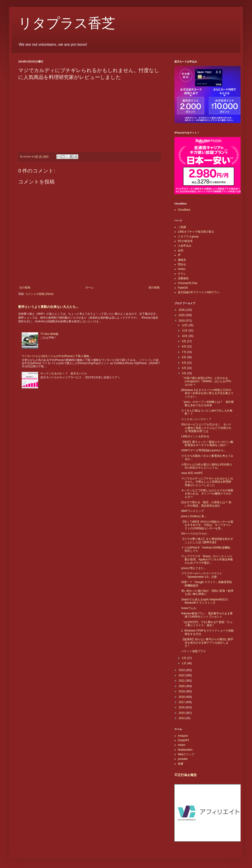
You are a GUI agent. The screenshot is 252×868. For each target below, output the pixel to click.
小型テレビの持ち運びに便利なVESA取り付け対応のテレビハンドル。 (207, 466)
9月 (184, 341)
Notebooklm (185, 750)
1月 (184, 663)
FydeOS (183, 288)
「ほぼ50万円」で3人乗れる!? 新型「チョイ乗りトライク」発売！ (207, 624)
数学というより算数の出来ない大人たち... (48, 307)
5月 (184, 363)
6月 (184, 357)
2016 (182, 707)
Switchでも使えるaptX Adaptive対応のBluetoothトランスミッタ (205, 601)
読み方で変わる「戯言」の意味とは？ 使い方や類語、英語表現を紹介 (206, 504)
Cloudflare (184, 210)
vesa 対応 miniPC (192, 473)
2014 (182, 718)
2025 (182, 315)
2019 (182, 691)
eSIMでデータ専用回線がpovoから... (204, 450)
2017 (182, 702)
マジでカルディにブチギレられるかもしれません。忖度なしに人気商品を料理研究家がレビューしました (207, 482)
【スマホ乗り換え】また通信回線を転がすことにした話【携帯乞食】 (207, 540)
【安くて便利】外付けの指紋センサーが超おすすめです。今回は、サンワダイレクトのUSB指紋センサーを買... (207, 525)
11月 (185, 331)
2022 (182, 675)
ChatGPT (184, 740)
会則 (181, 250)
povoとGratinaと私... (194, 516)
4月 (184, 368)
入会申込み (185, 246)
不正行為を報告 (186, 775)
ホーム (89, 288)
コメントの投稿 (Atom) (39, 294)
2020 (182, 686)
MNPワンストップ (193, 511)
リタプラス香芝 (67, 23)
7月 (184, 352)
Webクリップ (186, 754)
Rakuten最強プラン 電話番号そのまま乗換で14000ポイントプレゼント (207, 615)
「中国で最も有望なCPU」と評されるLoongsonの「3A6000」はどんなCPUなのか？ (206, 381)
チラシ (182, 274)
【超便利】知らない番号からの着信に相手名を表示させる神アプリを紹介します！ (207, 643)
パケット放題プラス (194, 651)
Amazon (183, 736)
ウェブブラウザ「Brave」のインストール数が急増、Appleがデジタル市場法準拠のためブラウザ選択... (207, 560)
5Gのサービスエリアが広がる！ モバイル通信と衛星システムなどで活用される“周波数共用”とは (206, 428)
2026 (182, 310)
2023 (182, 670)
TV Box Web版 (49, 334)
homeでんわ (189, 608)
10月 (185, 336)
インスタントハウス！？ (196, 419)
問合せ (182, 264)
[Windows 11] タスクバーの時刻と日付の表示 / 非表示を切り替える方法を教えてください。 (207, 393)
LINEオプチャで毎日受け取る (196, 232)
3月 (184, 373)
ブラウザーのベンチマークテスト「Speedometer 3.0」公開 (202, 575)
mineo (182, 269)
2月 (184, 658)
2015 (182, 713)
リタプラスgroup (188, 236)
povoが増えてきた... (194, 568)
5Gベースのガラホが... (195, 534)
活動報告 (183, 278)
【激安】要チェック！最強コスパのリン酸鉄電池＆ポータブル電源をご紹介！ (207, 443)
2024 (182, 321)
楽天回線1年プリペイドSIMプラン (199, 292)
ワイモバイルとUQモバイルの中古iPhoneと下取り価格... (56, 356)
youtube (183, 759)
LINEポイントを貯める (195, 436)
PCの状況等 (185, 241)
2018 (182, 697)
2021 (182, 681)
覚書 (181, 764)
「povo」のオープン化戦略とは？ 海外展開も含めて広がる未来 (207, 403)
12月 (185, 325)
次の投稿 (25, 288)
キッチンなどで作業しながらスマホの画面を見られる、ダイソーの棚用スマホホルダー (207, 494)
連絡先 (182, 260)
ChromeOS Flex (188, 283)
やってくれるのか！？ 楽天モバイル (64, 374)
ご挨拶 (182, 227)
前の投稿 (154, 288)
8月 (184, 347)
